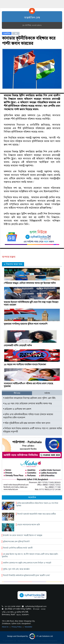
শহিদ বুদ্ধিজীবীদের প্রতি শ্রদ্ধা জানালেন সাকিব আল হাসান (27, 423)
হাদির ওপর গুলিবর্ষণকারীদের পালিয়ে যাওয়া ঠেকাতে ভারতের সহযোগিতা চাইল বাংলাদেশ (28, 416)
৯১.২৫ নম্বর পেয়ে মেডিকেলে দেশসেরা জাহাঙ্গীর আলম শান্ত (27, 403)
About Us (5, 627)
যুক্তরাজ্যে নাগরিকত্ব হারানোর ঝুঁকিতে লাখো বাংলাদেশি (26, 324)
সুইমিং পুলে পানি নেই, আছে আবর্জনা (16, 569)
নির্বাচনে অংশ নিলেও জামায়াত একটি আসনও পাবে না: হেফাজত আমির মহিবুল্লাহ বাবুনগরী (32, 430)
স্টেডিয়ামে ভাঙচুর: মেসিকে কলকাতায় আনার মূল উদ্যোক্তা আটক (30, 283)
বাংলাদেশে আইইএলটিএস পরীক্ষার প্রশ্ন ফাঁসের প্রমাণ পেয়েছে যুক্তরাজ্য (28, 385)
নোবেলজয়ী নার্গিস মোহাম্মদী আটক (18, 345)
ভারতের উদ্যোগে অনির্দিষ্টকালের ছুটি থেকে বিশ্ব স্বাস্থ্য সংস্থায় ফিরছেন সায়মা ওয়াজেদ (31, 303)
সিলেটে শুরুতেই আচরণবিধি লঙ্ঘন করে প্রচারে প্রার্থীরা (37, 514)
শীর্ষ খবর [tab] (17, 393)
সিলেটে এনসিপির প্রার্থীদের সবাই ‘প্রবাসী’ (18, 548)
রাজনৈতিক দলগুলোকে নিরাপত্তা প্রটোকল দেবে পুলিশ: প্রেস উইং (29, 398)
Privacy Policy (17, 627)
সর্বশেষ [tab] (47, 393)
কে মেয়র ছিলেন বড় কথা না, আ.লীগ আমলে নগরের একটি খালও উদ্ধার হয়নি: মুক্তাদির (30, 555)
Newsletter (28, 627)
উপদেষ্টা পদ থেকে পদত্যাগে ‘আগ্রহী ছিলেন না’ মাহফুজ (23, 535)
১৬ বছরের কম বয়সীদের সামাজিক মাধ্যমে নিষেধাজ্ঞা (25, 364)
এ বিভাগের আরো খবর (13, 264)
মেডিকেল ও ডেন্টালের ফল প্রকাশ (17, 409)
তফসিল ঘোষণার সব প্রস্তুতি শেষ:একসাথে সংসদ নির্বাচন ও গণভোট (27, 563)
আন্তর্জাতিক (7, 33)
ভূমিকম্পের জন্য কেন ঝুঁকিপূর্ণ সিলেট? (16, 542)
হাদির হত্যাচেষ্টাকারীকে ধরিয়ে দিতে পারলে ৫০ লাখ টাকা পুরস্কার (37, 504)
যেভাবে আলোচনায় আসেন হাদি (29, 525)
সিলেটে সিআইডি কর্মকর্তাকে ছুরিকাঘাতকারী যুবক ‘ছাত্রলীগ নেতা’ (27, 575)
